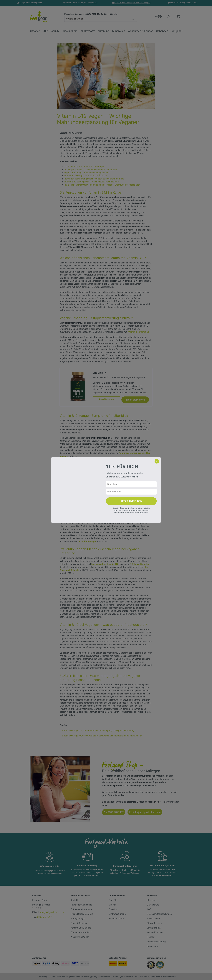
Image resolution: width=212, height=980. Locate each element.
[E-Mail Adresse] (131, 484)
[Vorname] (131, 492)
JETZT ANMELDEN (131, 501)
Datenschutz (144, 510)
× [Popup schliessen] (157, 461)
